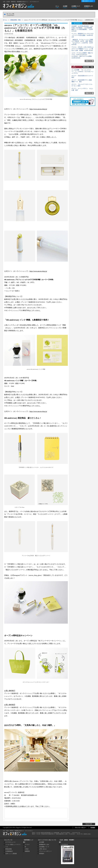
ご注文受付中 (64, 844)
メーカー (27, 844)
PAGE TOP (89, 824)
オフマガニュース (10, 842)
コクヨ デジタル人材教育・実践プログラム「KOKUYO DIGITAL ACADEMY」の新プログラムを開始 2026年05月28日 (82, 55)
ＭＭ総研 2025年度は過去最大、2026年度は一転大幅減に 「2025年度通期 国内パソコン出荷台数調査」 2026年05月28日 (82, 29)
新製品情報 (8, 849)
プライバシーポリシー (45, 851)
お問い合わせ (43, 849)
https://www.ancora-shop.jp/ (38, 109)
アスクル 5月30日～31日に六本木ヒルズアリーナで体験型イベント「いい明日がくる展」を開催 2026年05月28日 (83, 49)
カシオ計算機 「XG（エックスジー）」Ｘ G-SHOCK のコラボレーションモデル (83, 72)
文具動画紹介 (9, 851)
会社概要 (65, 6)
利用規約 (42, 854)
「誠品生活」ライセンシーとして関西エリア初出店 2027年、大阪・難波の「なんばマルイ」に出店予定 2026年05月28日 (82, 42)
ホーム (57, 6)
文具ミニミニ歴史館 (11, 854)
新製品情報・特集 (16, 20)
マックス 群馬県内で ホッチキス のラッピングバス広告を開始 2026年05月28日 (83, 35)
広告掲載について (76, 6)
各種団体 (27, 851)
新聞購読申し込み (89, 6)
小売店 (27, 849)
